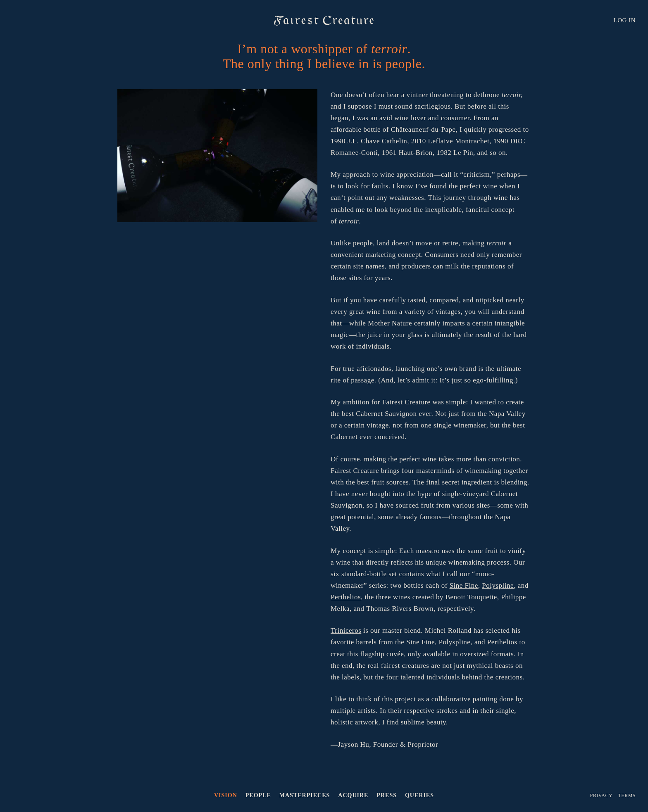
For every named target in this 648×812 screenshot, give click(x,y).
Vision (226, 795)
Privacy (601, 795)
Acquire (353, 795)
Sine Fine (464, 585)
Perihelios (346, 597)
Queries (419, 795)
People (258, 795)
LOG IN (625, 20)
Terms (627, 795)
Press (387, 795)
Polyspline (498, 585)
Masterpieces (305, 795)
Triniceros (346, 630)
